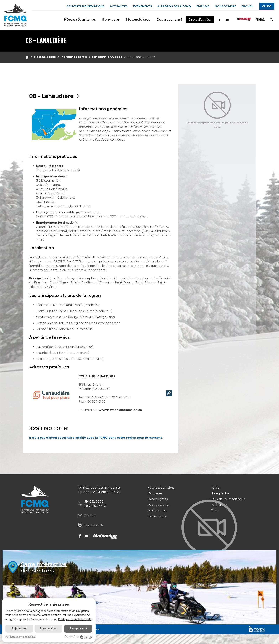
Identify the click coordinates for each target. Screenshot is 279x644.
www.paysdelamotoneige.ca (120, 410)
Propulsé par (79, 637)
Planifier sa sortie (74, 57)
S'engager (111, 20)
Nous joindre (225, 6)
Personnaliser (49, 629)
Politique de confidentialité (75, 619)
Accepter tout (78, 629)
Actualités (119, 6)
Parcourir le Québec (107, 57)
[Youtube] (227, 20)
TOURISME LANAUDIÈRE (97, 376)
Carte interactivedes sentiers (44, 567)
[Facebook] (220, 20)
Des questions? (170, 20)
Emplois (203, 6)
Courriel (90, 515)
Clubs (267, 6)
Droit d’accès (199, 20)
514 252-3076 (94, 502)
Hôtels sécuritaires (80, 20)
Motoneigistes (138, 20)
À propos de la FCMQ (174, 6)
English (247, 6)
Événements (143, 6)
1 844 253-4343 (95, 506)
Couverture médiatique (85, 6)
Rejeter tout (19, 629)
